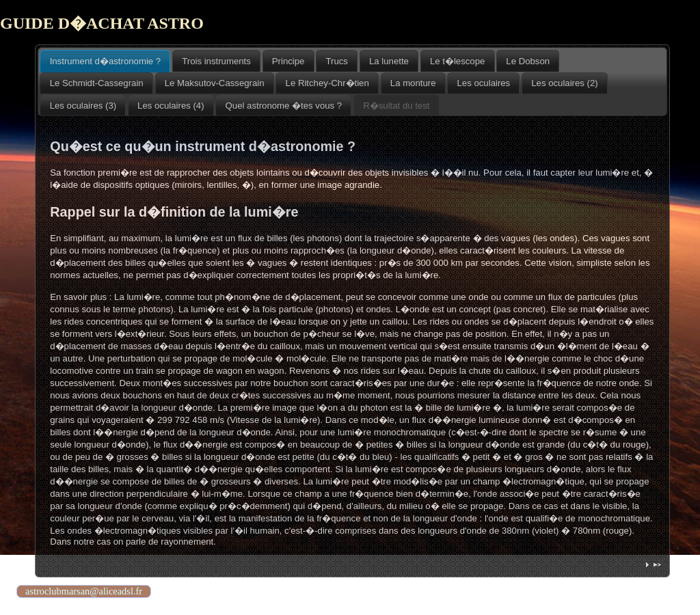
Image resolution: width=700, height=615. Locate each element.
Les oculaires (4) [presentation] (171, 106)
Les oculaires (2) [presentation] (564, 83)
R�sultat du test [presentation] (396, 106)
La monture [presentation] (413, 83)
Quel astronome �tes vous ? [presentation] (284, 106)
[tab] (105, 61)
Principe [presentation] (288, 61)
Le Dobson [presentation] (528, 61)
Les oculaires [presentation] (484, 83)
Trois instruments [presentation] (216, 61)
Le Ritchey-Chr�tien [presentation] (327, 83)
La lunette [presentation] (389, 61)
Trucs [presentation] (336, 61)
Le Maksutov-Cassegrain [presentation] (215, 83)
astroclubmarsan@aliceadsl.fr (84, 591)
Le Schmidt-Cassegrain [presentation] (97, 83)
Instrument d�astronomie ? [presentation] (106, 61)
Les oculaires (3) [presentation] (83, 106)
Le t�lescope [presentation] (457, 61)
